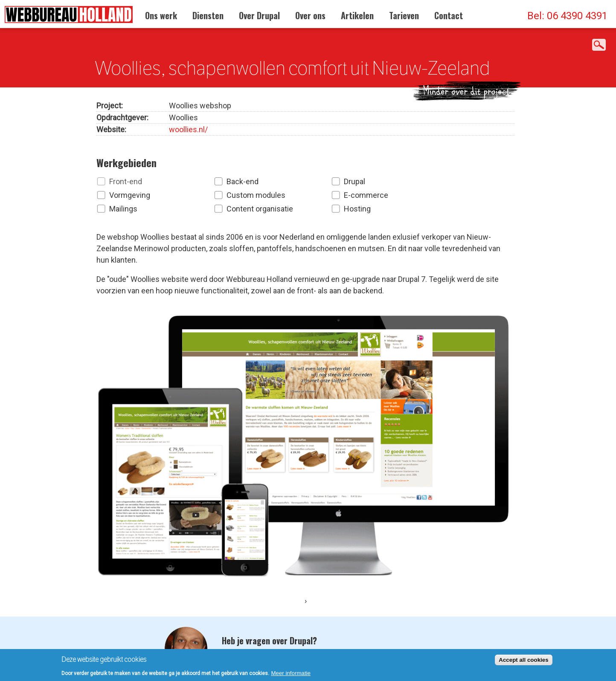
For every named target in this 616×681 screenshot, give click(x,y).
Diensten (208, 15)
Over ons (310, 15)
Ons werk (161, 15)
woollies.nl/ (188, 127)
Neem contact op (266, 606)
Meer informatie (291, 675)
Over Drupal (259, 15)
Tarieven (404, 15)
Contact (449, 15)
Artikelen (357, 15)
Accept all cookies (523, 662)
